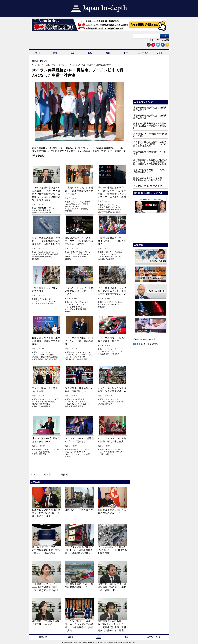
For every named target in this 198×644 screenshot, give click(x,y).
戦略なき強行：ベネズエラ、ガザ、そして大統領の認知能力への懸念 (79, 241)
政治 (55, 53)
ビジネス (161, 53)
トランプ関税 (86, 355)
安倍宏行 (50, 210)
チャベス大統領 (116, 252)
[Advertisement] (150, 80)
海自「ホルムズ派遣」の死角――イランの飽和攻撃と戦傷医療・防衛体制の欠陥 (46, 241)
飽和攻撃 (35, 259)
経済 (73, 53)
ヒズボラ (105, 254)
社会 (108, 53)
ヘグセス (76, 357)
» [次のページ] (58, 475)
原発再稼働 (110, 209)
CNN (73, 252)
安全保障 (35, 213)
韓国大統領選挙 (51, 359)
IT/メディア (143, 53)
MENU (37, 53)
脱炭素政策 (117, 212)
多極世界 (84, 209)
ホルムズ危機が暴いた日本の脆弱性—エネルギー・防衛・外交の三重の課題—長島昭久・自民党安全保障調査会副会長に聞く (46, 194)
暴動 (85, 309)
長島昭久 (49, 213)
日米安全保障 (37, 454)
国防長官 (68, 359)
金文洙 (35, 359)
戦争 (111, 454)
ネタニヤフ (44, 301)
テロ (100, 254)
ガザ (86, 302)
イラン (53, 65)
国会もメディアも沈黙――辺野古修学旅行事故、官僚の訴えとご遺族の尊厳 (46, 550)
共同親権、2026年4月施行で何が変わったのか (150, 135)
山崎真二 (101, 259)
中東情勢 (90, 65)
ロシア (77, 65)
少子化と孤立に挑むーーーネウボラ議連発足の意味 (150, 171)
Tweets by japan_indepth (144, 339)
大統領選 (87, 454)
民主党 (81, 406)
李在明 (48, 357)
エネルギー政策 (104, 207)
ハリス (77, 404)
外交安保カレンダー (72, 209)
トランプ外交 (77, 254)
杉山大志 (109, 212)
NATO (73, 352)
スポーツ (125, 53)
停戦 (67, 206)
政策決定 (83, 257)
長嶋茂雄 (41, 359)
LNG (46, 208)
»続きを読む (38, 156)
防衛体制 (49, 257)
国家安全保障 (37, 404)
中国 (83, 65)
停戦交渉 (50, 355)
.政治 (36, 208)
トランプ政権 (70, 307)
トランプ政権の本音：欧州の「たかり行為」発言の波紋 (79, 341)
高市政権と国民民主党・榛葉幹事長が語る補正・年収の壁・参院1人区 (112, 587)
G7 (105, 302)
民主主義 (54, 357)
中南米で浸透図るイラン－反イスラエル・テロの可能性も (112, 241)
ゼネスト (111, 452)
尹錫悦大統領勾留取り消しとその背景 (150, 153)
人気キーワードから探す (160, 40)
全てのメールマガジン (146, 344)
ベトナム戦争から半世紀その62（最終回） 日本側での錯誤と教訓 (112, 550)
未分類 (37, 65)
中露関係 (98, 65)
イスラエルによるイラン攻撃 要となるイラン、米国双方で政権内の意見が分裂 (112, 291)
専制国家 (46, 404)
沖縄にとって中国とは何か (79, 510)
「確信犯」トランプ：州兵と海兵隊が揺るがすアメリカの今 (79, 291)
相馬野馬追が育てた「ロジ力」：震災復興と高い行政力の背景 (150, 179)
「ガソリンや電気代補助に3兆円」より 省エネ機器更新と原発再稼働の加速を (79, 550)
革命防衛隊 (110, 259)
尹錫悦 (42, 357)
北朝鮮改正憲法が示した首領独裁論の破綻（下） (150, 109)
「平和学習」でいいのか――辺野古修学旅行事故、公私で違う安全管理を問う (46, 587)
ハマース (68, 357)
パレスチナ (84, 404)
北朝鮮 (44, 402)
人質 (107, 454)
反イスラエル (115, 257)
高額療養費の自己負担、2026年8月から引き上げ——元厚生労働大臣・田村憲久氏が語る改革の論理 (150, 162)
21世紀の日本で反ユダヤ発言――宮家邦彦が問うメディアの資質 (79, 191)
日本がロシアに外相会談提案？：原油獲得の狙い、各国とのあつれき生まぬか (46, 513)
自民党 (42, 213)
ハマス (121, 351)
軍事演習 (109, 404)
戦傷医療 (46, 254)
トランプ (61, 65)
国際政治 (118, 209)
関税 (86, 359)
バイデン (68, 454)
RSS (127, 637)
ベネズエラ (87, 254)
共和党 (68, 406)
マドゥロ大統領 (104, 257)
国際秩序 (68, 257)
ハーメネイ (115, 304)
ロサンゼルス (70, 309)
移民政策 (68, 311)
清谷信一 (35, 257)
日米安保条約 (115, 354)
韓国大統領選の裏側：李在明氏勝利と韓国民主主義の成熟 (46, 341)
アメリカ (45, 65)
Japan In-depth (43, 252)
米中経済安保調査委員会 (41, 406)
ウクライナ (48, 352)
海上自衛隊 (54, 254)
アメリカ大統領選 (78, 399)
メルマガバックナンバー (155, 637)
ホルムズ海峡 (37, 210)
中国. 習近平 (42, 304)
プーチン (69, 65)
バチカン (43, 355)
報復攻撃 (120, 402)
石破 (44, 454)
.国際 (69, 202)
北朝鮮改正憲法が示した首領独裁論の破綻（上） (150, 117)
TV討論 (74, 449)
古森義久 (51, 402)
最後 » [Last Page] (64, 475)
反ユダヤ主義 (74, 206)
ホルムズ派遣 (37, 254)
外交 (74, 359)
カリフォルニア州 (72, 304)
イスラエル (79, 252)
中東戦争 (101, 209)
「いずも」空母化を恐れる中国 (149, 186)
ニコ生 (71, 637)
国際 (90, 53)
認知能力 (68, 259)
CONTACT (43, 637)
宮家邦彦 (107, 65)
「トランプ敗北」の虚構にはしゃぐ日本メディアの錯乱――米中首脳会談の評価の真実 (150, 144)
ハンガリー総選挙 (83, 202)
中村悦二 (101, 454)
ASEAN (41, 208)
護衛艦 (42, 257)
